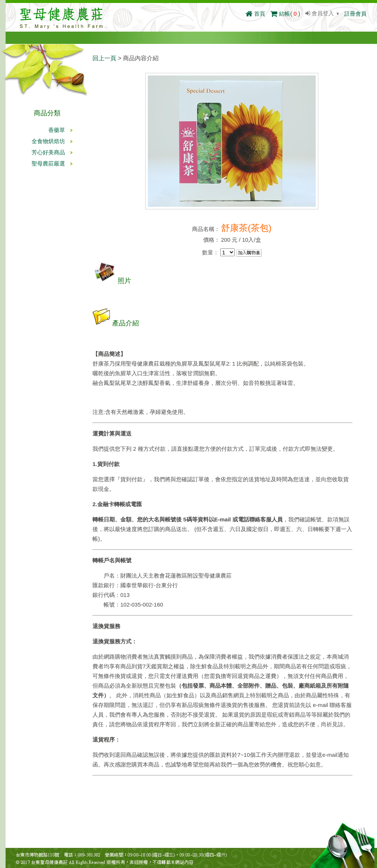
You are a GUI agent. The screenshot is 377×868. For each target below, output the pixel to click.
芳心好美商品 (48, 152)
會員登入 (320, 13)
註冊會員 (355, 14)
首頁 (255, 14)
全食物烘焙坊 (48, 141)
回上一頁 (104, 58)
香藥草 (57, 130)
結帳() (285, 14)
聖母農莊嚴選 (48, 163)
